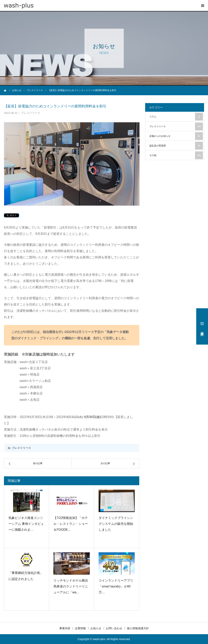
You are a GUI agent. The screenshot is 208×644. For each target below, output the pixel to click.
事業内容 (65, 628)
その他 (176, 155)
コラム (176, 117)
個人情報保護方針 (138, 628)
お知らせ (96, 628)
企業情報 (80, 628)
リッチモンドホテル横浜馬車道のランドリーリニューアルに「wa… (71, 586)
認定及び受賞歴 (176, 146)
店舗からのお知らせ (176, 136)
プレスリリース (31, 113)
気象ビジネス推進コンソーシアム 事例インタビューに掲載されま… (26, 524)
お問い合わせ (114, 628)
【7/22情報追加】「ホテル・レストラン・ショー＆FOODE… (71, 524)
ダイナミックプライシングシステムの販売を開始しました (116, 524)
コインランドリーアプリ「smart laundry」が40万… (116, 586)
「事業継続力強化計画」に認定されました (26, 576)
